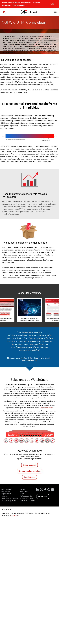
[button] (55, 12)
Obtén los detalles (19, 5)
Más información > (47, 408)
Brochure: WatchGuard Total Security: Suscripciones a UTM (29, 320)
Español (6, 509)
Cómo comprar (29, 465)
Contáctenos (29, 477)
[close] (52, 4)
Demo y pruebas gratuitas (29, 471)
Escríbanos (43, 496)
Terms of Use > (14, 515)
